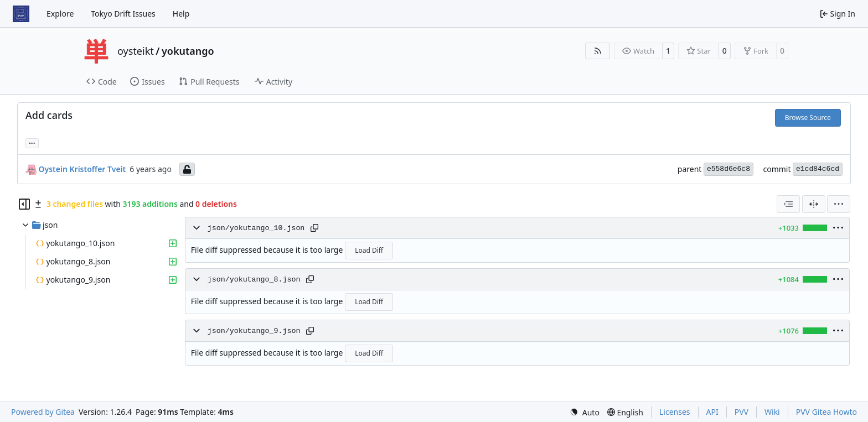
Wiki (772, 412)
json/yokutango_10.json (256, 228)
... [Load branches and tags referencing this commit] (32, 142)
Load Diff (369, 250)
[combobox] (788, 204)
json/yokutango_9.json (254, 331)
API (712, 412)
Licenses (675, 412)
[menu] (839, 204)
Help (181, 14)
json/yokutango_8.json (254, 280)
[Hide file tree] (24, 204)
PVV (742, 412)
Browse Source (808, 118)
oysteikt (136, 51)
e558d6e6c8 (728, 169)
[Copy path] (314, 228)
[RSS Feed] (598, 51)
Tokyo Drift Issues (123, 14)
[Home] (21, 14)
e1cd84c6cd (818, 169)
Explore (60, 14)
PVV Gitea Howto (826, 412)
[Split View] (814, 204)
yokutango (188, 51)
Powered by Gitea (43, 412)
